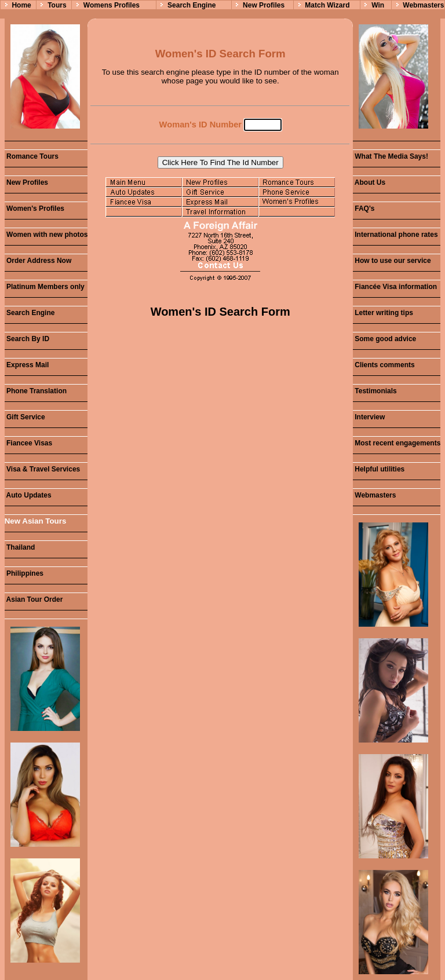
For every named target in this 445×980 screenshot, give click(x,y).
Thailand (20, 547)
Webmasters (423, 5)
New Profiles (264, 5)
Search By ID (27, 339)
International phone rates (395, 235)
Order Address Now (38, 261)
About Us (369, 182)
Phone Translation (36, 391)
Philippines (24, 573)
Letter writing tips (383, 313)
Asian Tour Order (34, 599)
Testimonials (375, 391)
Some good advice (384, 339)
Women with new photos (46, 235)
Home (21, 5)
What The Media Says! (391, 156)
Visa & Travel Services (43, 469)
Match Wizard (327, 5)
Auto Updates (28, 495)
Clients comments (384, 365)
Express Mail (27, 365)
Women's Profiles (34, 209)
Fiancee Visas (29, 443)
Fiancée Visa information (395, 287)
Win (378, 5)
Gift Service (25, 417)
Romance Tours (32, 156)
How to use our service (392, 261)
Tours (57, 5)
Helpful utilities (379, 469)
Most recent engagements (397, 443)
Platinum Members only (45, 287)
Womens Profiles (112, 5)
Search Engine (192, 5)
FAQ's (364, 209)
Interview (369, 417)
